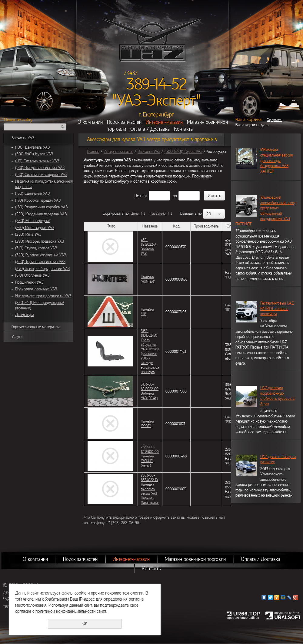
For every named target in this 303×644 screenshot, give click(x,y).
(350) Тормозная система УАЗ (40, 262)
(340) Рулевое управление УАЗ (41, 255)
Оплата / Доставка (150, 129)
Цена (138, 196)
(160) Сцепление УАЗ (32, 194)
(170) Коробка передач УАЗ (38, 201)
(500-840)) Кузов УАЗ (34, 154)
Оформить (274, 120)
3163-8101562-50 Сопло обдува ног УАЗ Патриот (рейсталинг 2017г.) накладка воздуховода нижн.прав (150, 351)
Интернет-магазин (164, 122)
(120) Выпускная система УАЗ (40, 168)
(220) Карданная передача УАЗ (41, 214)
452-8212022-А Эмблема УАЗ (149, 247)
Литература (25, 315)
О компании (90, 122)
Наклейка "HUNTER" (148, 279)
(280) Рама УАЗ (28, 234)
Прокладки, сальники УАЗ (36, 289)
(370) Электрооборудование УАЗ (42, 269)
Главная (93, 152)
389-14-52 (156, 84)
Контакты (184, 129)
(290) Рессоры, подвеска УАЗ (40, 241)
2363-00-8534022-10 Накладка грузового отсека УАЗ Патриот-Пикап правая (150, 489)
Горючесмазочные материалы (36, 327)
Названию (158, 214)
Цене (135, 214)
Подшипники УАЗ (29, 282)
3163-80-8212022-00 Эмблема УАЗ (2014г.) (150, 391)
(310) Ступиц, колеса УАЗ (36, 248)
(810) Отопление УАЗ (32, 275)
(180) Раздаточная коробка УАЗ (41, 207)
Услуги (17, 337)
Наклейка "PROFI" (147, 424)
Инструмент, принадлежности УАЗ (43, 296)
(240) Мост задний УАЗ (35, 228)
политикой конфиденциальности (65, 611)
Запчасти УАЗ (23, 138)
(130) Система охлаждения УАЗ (41, 175)
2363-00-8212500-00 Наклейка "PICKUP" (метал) (150, 456)
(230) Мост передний (33, 221)
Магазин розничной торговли (195, 559)
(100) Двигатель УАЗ (32, 147)
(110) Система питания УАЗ (37, 161)
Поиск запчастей (124, 122)
